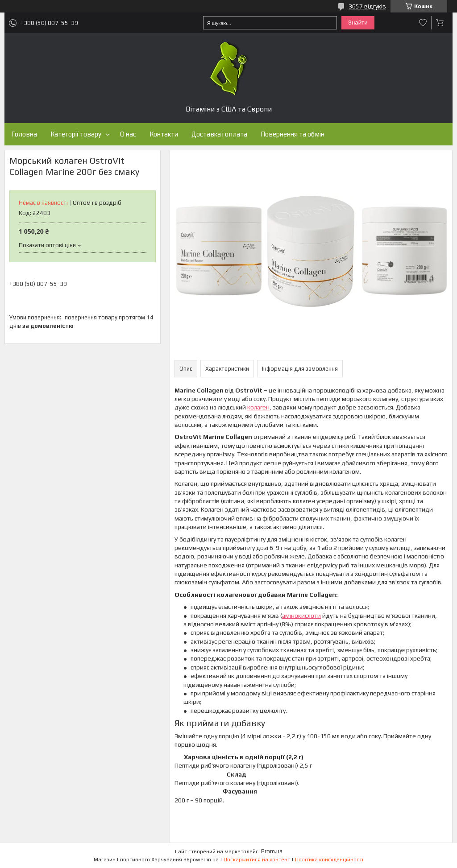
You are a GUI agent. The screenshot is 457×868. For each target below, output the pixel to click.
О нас (128, 134)
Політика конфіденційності (329, 860)
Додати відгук (423, 23)
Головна (24, 134)
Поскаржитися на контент (257, 860)
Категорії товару (76, 134)
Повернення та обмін (293, 134)
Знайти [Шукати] (358, 23)
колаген (258, 407)
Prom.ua (272, 851)
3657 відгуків (367, 6)
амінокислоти (301, 616)
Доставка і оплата (219, 134)
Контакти (164, 134)
